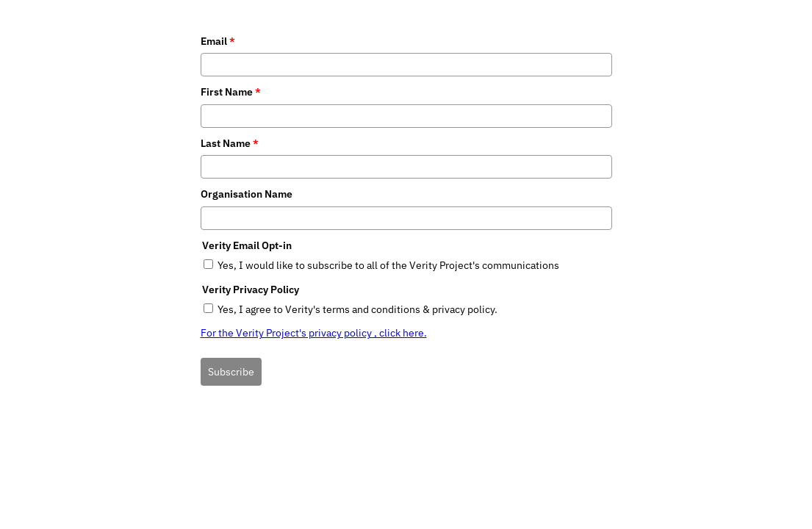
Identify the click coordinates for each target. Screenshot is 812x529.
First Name (231, 92)
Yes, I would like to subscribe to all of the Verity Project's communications (388, 265)
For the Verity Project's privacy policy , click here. (314, 333)
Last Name (230, 143)
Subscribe (231, 372)
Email (218, 41)
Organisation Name (247, 194)
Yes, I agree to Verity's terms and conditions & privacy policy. (358, 309)
